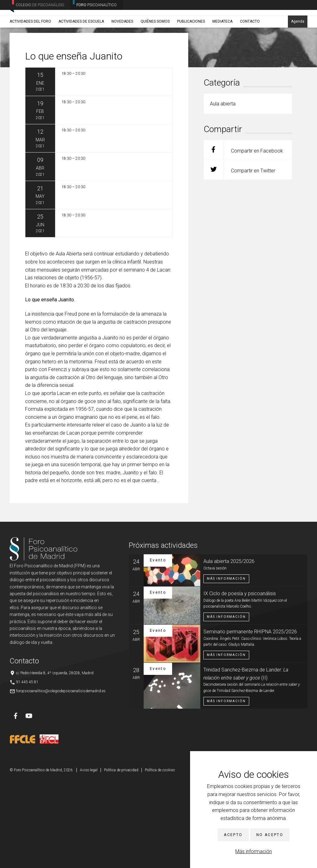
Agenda (298, 49)
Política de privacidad (121, 859)
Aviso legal (89, 859)
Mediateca (222, 49)
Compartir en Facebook (243, 239)
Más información (254, 851)
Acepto (233, 835)
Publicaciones (191, 49)
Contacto (250, 49)
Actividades (29, 64)
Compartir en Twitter (239, 258)
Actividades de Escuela (81, 49)
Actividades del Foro (30, 49)
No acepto (270, 835)
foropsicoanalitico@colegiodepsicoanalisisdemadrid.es (61, 780)
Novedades (122, 49)
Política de (160, 859)
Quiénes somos (155, 49)
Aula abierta (52, 64)
